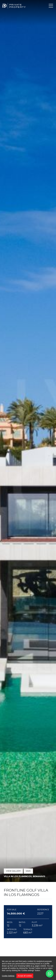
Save (28, 871)
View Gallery (13, 871)
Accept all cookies (25, 976)
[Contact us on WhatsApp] (50, 974)
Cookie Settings (8, 976)
